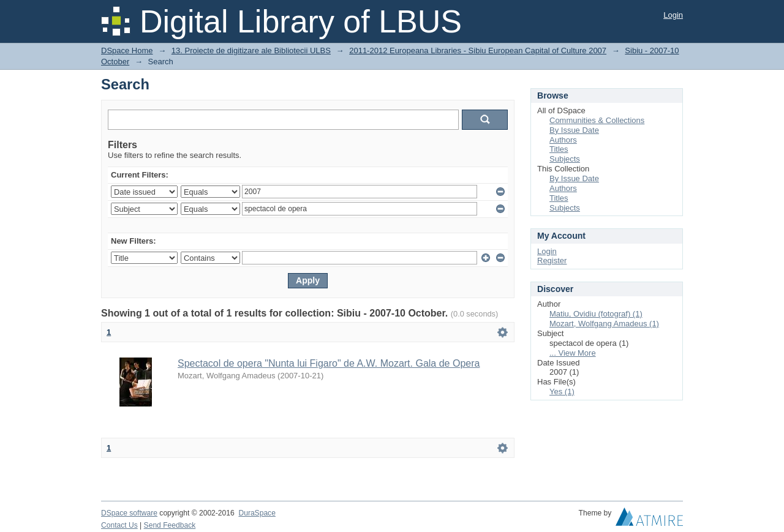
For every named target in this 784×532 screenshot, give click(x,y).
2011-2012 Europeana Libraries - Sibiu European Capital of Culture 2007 (478, 51)
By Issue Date (574, 130)
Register (552, 260)
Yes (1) (562, 392)
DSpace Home (127, 51)
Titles (559, 149)
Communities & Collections (597, 120)
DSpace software (129, 513)
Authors (563, 140)
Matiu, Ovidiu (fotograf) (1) (596, 314)
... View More (573, 353)
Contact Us (119, 525)
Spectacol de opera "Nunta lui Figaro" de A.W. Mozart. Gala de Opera (329, 363)
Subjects (565, 159)
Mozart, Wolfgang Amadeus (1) (604, 324)
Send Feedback (170, 525)
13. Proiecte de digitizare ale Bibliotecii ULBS (251, 51)
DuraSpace (257, 513)
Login (673, 15)
